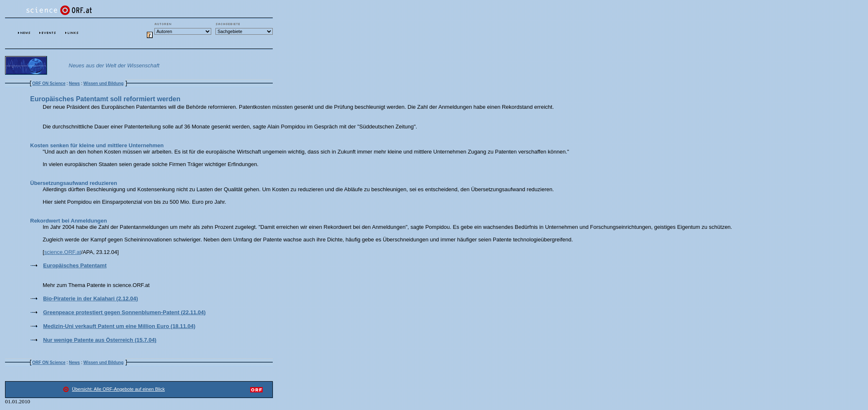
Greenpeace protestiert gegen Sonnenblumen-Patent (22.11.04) (124, 312)
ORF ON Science (49, 83)
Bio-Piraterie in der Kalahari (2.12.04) (91, 299)
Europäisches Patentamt (75, 265)
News (74, 83)
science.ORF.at (63, 252)
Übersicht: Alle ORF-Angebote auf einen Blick (118, 389)
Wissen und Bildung (103, 83)
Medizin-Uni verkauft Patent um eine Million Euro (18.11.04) (119, 326)
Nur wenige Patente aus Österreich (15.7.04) (100, 340)
